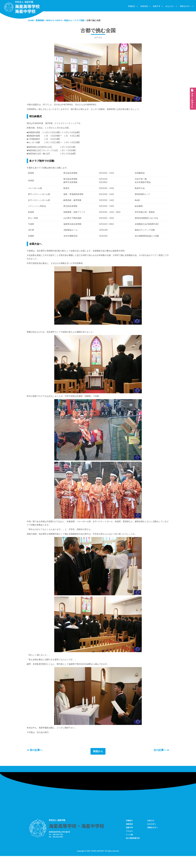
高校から (98, 763)
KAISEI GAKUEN (97, 863)
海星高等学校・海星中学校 (76, 837)
